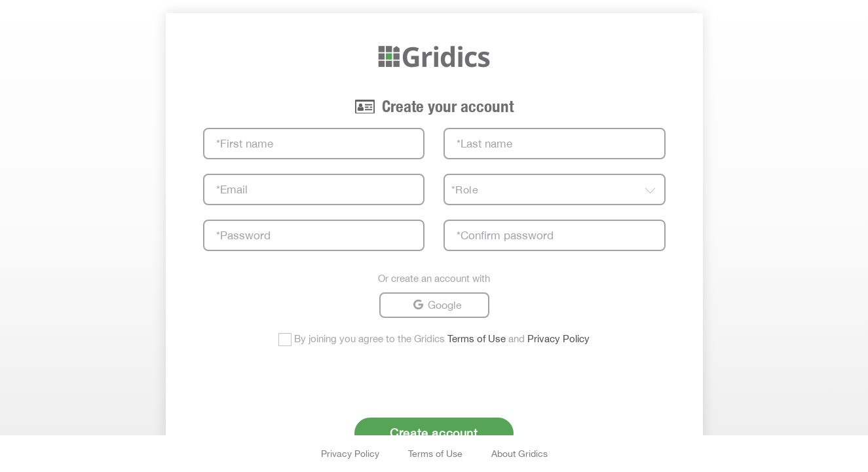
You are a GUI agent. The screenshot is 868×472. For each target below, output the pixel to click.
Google (445, 305)
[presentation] (434, 379)
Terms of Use (477, 339)
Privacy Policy (558, 339)
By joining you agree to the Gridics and (442, 339)
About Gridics (519, 454)
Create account (434, 433)
